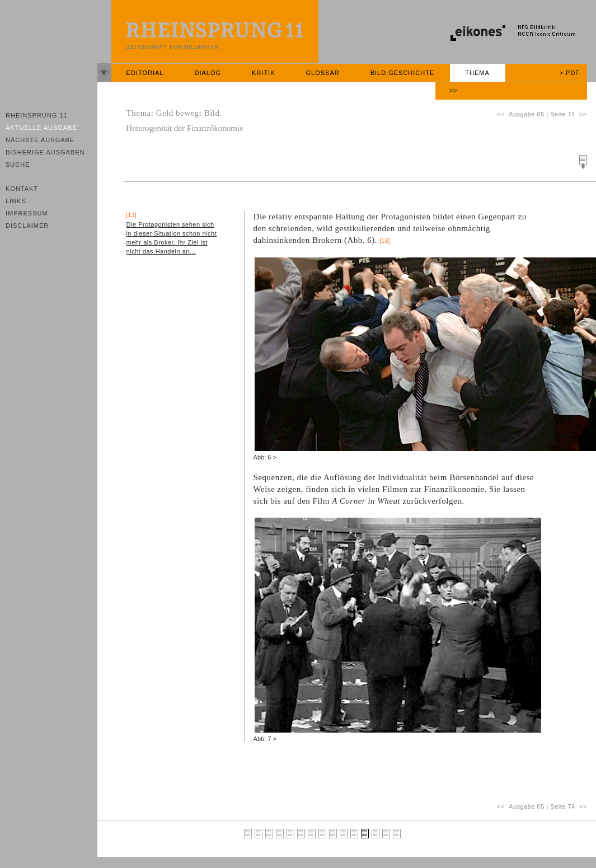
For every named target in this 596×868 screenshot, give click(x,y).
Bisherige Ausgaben (45, 152)
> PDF (570, 73)
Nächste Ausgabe (40, 140)
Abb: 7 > (265, 739)
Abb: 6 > (265, 457)
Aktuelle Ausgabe (41, 128)
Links (16, 201)
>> (453, 91)
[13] (385, 241)
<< (503, 114)
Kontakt (22, 189)
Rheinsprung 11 (37, 115)
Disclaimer (27, 226)
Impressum (27, 213)
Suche (18, 165)
